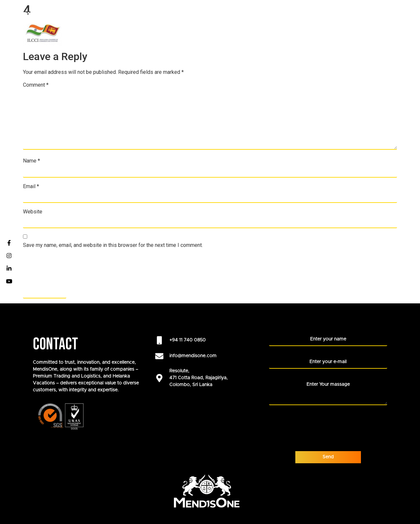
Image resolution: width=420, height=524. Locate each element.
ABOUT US (220, 13)
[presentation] (73, 270)
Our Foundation (266, 13)
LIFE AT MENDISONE (323, 13)
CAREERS (187, 13)
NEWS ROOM (371, 13)
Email (31, 186)
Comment (36, 85)
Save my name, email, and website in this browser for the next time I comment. (113, 245)
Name (31, 161)
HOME (115, 13)
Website (33, 212)
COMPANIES (149, 13)
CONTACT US (397, 28)
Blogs (404, 13)
